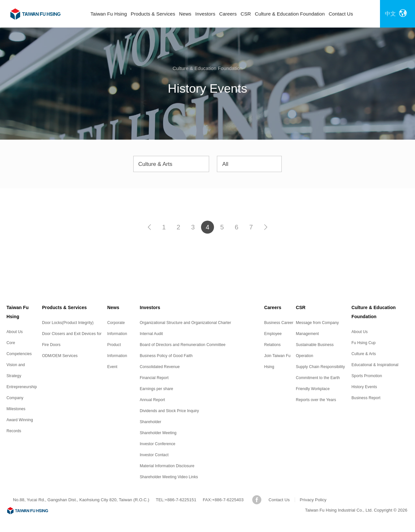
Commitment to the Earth (318, 378)
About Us (15, 332)
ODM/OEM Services (60, 356)
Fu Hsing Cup (364, 343)
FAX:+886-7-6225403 (223, 500)
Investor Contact (154, 455)
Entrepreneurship (22, 387)
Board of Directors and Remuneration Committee (183, 345)
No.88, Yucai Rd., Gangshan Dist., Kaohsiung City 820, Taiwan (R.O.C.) (81, 500)
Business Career (279, 323)
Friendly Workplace (313, 389)
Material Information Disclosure (167, 466)
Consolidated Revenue (160, 367)
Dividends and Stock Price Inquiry (169, 411)
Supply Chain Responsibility (320, 367)
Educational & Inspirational (375, 365)
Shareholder (150, 422)
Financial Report (154, 378)
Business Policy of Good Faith (166, 356)
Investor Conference (158, 444)
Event (112, 367)
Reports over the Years (316, 400)
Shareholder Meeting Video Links (169, 477)
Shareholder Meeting (158, 433)
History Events (364, 387)
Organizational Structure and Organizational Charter (185, 323)
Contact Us (341, 14)
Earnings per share (156, 389)
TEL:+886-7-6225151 (176, 500)
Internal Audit (151, 334)
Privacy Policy (313, 500)
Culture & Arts (364, 354)
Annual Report (152, 400)
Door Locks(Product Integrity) (68, 323)
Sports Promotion (367, 376)
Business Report (366, 398)
